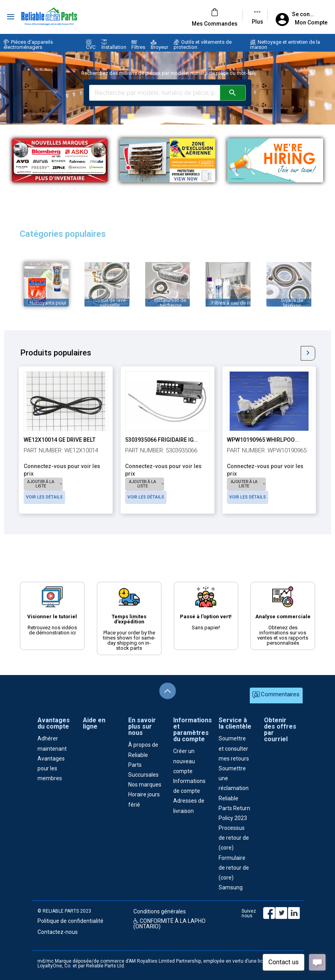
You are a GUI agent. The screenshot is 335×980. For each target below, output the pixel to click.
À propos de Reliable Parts (143, 755)
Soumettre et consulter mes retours (234, 748)
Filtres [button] (138, 45)
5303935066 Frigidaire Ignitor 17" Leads (181, 440)
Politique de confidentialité (70, 921)
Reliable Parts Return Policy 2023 (234, 808)
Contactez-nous (58, 932)
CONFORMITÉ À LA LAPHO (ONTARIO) (169, 924)
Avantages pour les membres (51, 768)
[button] (215, 24)
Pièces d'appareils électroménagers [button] (28, 45)
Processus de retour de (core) (234, 838)
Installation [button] (114, 45)
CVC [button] (91, 45)
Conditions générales (160, 911)
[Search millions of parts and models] (154, 93)
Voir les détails (87, 484)
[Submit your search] (233, 93)
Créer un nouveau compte (184, 761)
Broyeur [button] (159, 45)
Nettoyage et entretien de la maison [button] (285, 45)
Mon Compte (311, 22)
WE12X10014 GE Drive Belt (60, 440)
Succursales (143, 775)
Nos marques (145, 785)
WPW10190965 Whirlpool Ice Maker (277, 440)
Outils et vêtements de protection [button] (203, 45)
